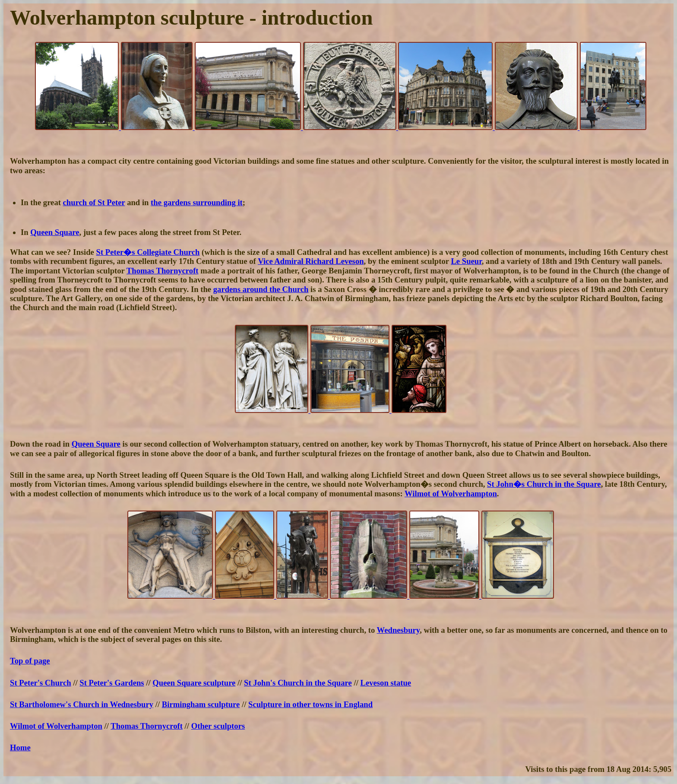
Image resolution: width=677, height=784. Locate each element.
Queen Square (55, 232)
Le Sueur (466, 261)
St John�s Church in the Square (544, 484)
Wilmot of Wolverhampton (451, 494)
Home (20, 747)
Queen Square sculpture (194, 683)
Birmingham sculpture (201, 704)
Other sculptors (218, 726)
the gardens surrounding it (197, 202)
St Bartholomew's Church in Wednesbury (82, 704)
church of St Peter (94, 202)
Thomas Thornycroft (163, 271)
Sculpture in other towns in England (310, 704)
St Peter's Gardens (112, 683)
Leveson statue (386, 683)
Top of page (30, 661)
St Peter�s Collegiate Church (148, 252)
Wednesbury (399, 630)
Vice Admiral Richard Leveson (311, 261)
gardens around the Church (261, 289)
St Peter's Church (41, 683)
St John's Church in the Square (298, 683)
